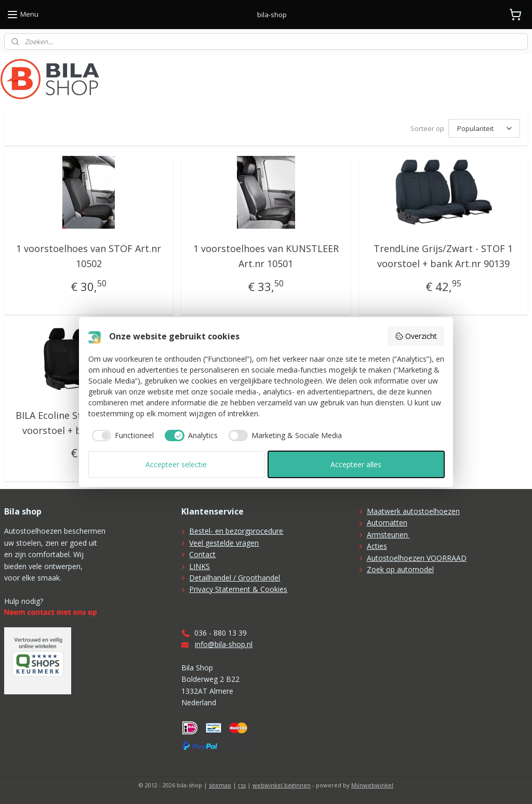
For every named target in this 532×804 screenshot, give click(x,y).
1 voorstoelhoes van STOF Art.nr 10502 (89, 256)
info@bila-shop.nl (224, 644)
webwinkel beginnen (282, 785)
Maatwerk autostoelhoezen (413, 511)
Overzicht (416, 336)
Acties (377, 546)
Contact (202, 554)
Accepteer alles (356, 464)
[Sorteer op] (484, 128)
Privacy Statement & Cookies (238, 589)
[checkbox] (121, 436)
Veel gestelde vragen (224, 543)
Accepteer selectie (176, 464)
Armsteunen (388, 535)
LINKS (199, 566)
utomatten (389, 523)
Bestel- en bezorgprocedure (236, 531)
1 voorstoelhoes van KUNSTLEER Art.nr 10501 (266, 256)
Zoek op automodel (400, 569)
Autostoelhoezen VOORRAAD (417, 558)
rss (242, 785)
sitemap (220, 785)
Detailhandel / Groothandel (235, 578)
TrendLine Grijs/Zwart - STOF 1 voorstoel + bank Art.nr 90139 (443, 256)
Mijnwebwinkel (372, 785)
